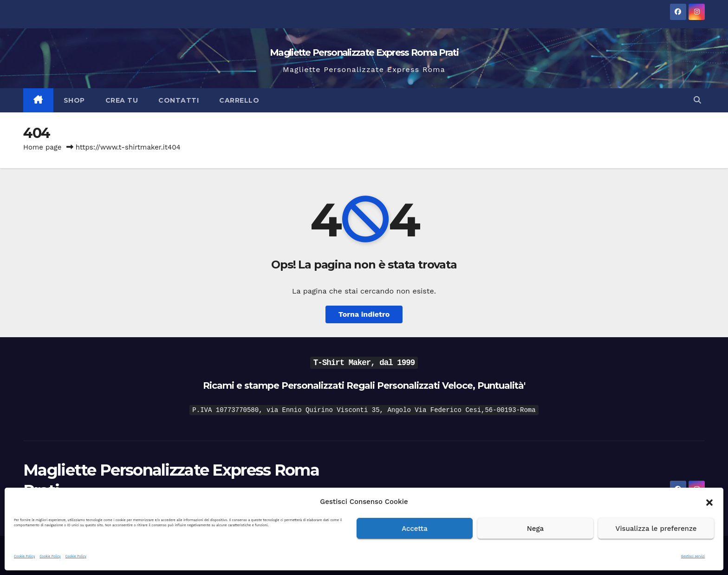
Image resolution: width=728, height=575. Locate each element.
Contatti (179, 100)
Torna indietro (364, 314)
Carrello (239, 100)
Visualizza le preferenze (656, 529)
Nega (535, 529)
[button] (709, 502)
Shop (74, 100)
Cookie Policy (24, 556)
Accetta (415, 529)
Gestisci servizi (693, 556)
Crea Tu (122, 100)
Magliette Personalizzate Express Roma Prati (364, 52)
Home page (42, 147)
